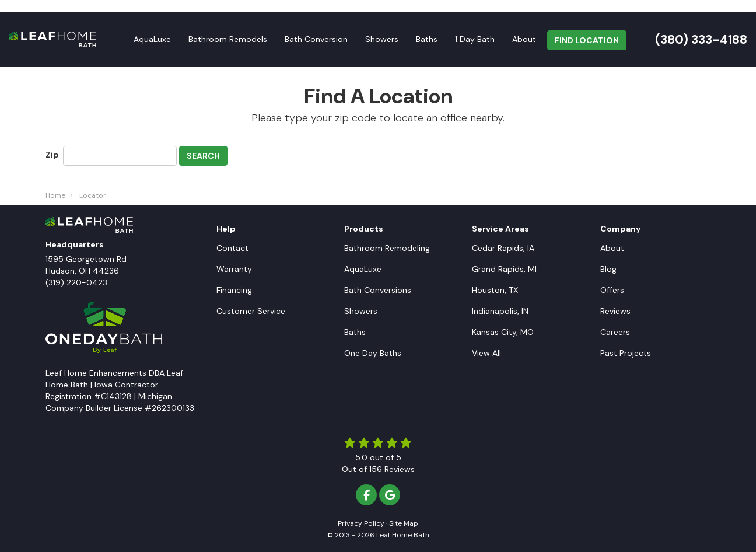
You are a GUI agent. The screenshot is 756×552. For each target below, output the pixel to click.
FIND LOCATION (587, 40)
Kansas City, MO (503, 332)
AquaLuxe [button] (152, 39)
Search (203, 156)
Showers (361, 311)
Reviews (615, 311)
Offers (612, 290)
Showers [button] (382, 39)
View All (487, 353)
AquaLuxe (363, 269)
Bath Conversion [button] (316, 39)
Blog (608, 269)
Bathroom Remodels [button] (228, 39)
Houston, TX (495, 290)
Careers (615, 332)
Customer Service (251, 311)
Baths (355, 332)
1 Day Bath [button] (475, 39)
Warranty (234, 269)
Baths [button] (427, 39)
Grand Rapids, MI (504, 269)
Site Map (404, 523)
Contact (232, 248)
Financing (234, 290)
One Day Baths (373, 353)
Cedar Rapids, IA (503, 248)
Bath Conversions (378, 290)
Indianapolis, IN (500, 311)
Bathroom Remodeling (387, 248)
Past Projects (626, 353)
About (612, 248)
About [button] (524, 39)
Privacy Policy (361, 523)
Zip (53, 155)
